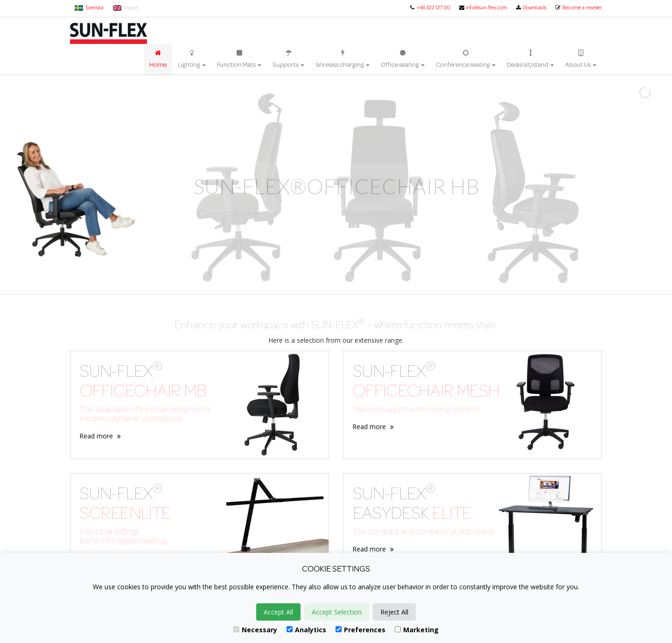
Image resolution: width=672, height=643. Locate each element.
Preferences (360, 630)
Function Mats (239, 59)
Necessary (255, 630)
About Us (581, 59)
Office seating (403, 59)
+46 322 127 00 (429, 7)
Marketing (417, 630)
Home (158, 59)
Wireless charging (343, 59)
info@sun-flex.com (483, 7)
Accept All (278, 612)
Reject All (394, 612)
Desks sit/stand (530, 59)
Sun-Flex (108, 33)
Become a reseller (578, 7)
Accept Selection (337, 612)
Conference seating (466, 59)
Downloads (531, 7)
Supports (288, 59)
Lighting (192, 59)
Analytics (306, 630)
